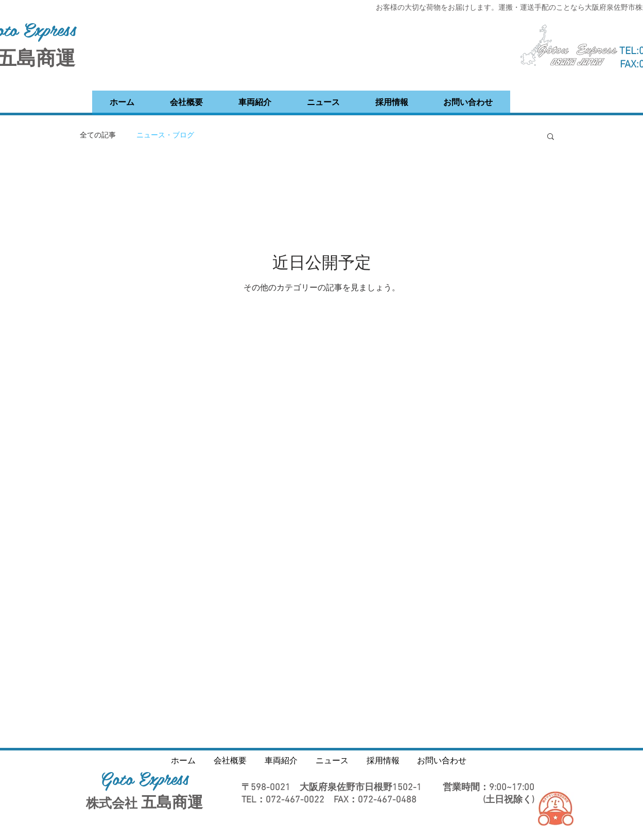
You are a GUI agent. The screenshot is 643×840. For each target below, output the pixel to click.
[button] (551, 137)
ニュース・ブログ (165, 136)
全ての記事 (98, 136)
